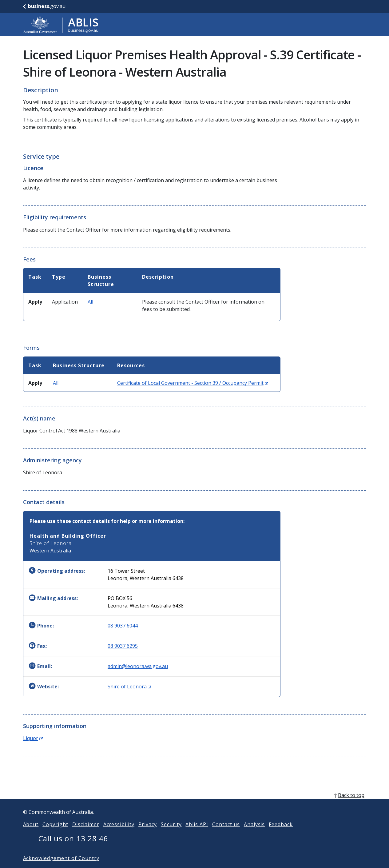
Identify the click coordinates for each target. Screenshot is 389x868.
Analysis (254, 834)
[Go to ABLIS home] (61, 25)
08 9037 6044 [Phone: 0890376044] (123, 626)
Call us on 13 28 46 (73, 848)
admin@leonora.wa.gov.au (138, 666)
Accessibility (119, 834)
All (90, 302)
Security (171, 834)
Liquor (33, 738)
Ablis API (197, 834)
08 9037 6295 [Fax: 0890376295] (123, 646)
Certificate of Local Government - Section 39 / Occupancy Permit (193, 383)
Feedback (281, 834)
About (31, 834)
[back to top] (195, 805)
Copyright (55, 834)
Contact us (226, 834)
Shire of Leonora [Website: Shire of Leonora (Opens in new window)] (129, 687)
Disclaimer (86, 834)
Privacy (148, 834)
